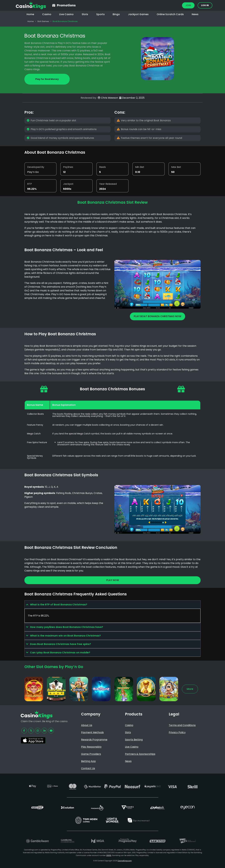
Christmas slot (170, 218)
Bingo (116, 14)
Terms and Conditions (182, 725)
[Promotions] (54, 5)
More (190, 689)
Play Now (113, 580)
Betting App (88, 761)
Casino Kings (138, 346)
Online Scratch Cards (170, 14)
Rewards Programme (94, 740)
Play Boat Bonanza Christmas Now (157, 316)
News (195, 14)
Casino (47, 14)
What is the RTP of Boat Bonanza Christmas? (59, 605)
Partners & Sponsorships (140, 754)
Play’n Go (33, 172)
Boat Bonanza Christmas (55, 36)
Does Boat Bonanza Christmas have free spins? (60, 644)
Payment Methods (92, 732)
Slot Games (43, 21)
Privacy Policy (177, 732)
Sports (100, 14)
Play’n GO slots (166, 360)
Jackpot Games (138, 14)
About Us (87, 725)
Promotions (66, 5)
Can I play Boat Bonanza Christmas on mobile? (60, 653)
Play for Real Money (47, 79)
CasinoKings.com (125, 861)
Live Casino (66, 14)
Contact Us (88, 768)
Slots (85, 14)
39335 (109, 855)
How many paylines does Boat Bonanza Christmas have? (67, 627)
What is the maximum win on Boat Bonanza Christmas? (65, 636)
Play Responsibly (91, 747)
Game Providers (91, 754)
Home (30, 14)
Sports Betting (134, 740)
